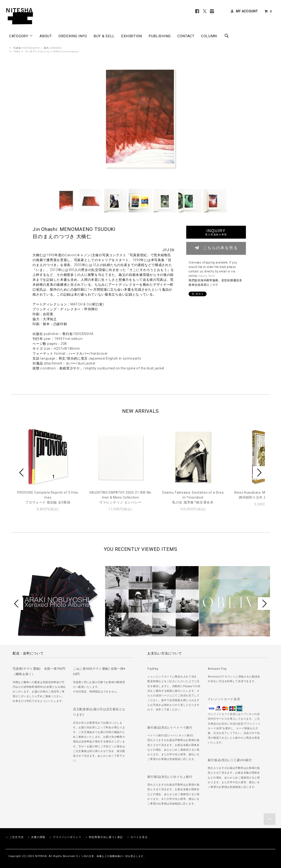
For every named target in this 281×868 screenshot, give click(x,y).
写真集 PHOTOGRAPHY (27, 48)
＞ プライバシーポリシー (65, 837)
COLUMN (209, 36)
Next (259, 473)
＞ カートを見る (137, 837)
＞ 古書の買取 (36, 837)
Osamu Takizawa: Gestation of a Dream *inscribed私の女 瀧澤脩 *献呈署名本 (193, 497)
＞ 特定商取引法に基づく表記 (104, 837)
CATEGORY (21, 36)
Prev (22, 473)
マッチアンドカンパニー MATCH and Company (52, 51)
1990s (17, 51)
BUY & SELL (104, 36)
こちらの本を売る (216, 248)
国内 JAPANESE (53, 48)
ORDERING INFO (73, 36)
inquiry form (206, 276)
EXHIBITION (132, 36)
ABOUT (46, 36)
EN (172, 250)
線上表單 (212, 285)
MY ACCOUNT (247, 11)
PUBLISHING (160, 36)
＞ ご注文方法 (15, 837)
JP (164, 250)
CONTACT (186, 36)
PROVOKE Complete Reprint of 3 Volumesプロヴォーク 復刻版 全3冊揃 (48, 497)
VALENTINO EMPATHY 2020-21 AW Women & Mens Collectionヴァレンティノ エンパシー (120, 497)
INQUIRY (216, 232)
